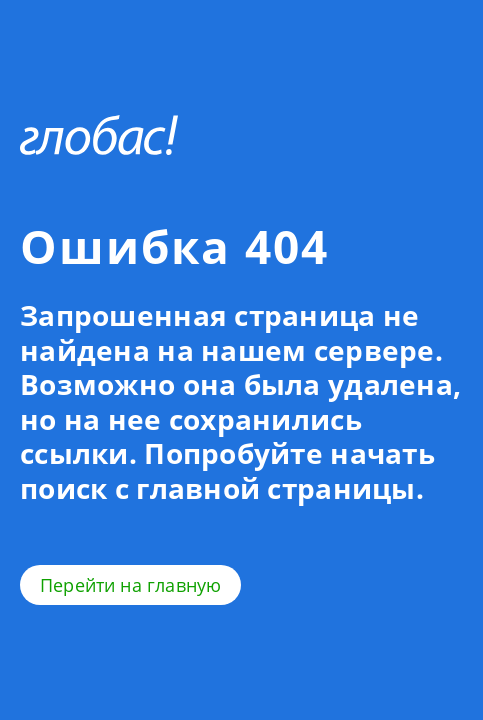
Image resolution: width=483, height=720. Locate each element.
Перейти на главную (130, 585)
